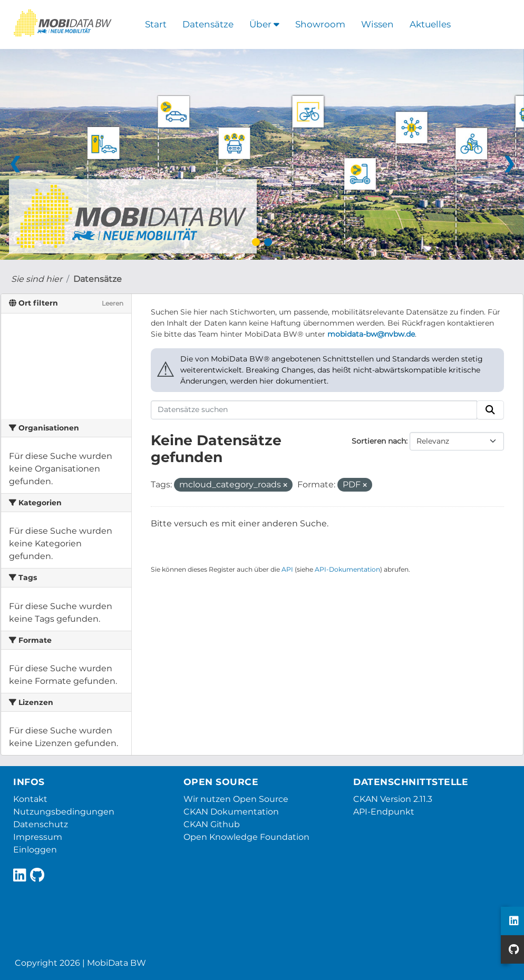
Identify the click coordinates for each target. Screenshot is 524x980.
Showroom (320, 24)
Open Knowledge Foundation (246, 837)
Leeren (113, 303)
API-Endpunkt (384, 812)
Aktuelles (430, 24)
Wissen (377, 24)
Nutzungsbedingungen (64, 812)
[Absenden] (490, 410)
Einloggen (35, 850)
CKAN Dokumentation (231, 812)
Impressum (38, 837)
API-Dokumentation (347, 569)
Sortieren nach (379, 441)
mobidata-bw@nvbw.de (371, 334)
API (287, 569)
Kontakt (30, 799)
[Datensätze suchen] (314, 410)
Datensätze (208, 24)
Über (264, 24)
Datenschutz (41, 824)
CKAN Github (212, 824)
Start (156, 24)
